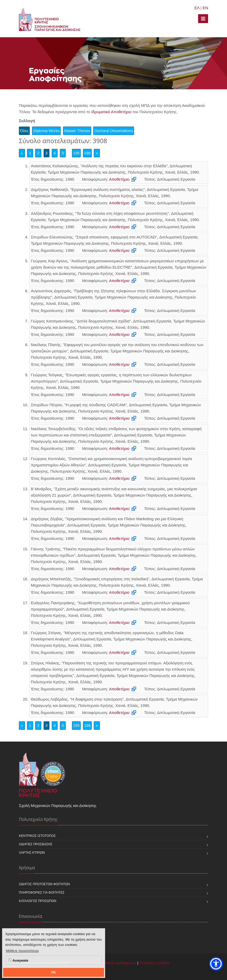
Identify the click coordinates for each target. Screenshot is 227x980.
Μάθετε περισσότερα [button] (22, 951)
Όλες (24, 131)
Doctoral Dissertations (114, 131)
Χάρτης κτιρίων (32, 853)
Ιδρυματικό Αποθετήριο (111, 112)
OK (54, 972)
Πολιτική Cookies (155, 963)
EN (205, 8)
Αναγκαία (18, 960)
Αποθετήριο (119, 179)
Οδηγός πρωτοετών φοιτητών (44, 884)
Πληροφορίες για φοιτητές (42, 893)
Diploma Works (46, 131)
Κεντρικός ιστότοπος (37, 836)
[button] (216, 964)
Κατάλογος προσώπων (38, 901)
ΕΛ (197, 8)
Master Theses (77, 131)
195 (76, 153)
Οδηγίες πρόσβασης (36, 844)
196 (87, 153)
